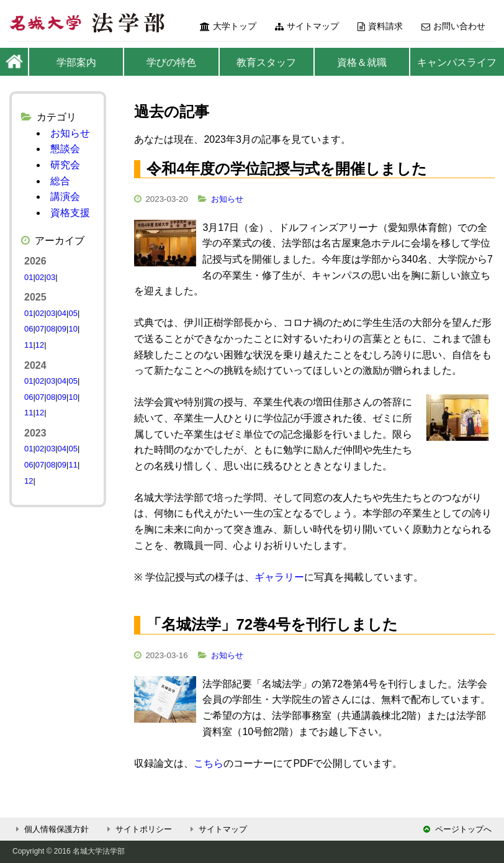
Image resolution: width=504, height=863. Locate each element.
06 (29, 329)
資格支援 (70, 213)
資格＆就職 (362, 62)
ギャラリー (279, 577)
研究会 (65, 165)
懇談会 (65, 149)
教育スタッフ (266, 62)
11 (29, 345)
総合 (60, 181)
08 (51, 329)
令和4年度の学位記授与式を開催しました (286, 169)
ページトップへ (457, 829)
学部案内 (76, 62)
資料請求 (380, 26)
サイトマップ (307, 26)
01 (29, 277)
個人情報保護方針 (51, 829)
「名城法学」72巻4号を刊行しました (272, 624)
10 (73, 329)
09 (62, 329)
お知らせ (227, 199)
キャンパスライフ (457, 62)
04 (62, 313)
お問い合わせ (453, 26)
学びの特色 (171, 62)
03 (51, 277)
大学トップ (228, 26)
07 (40, 329)
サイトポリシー (138, 829)
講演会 (65, 197)
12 (40, 345)
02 (40, 277)
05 (73, 313)
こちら (209, 763)
